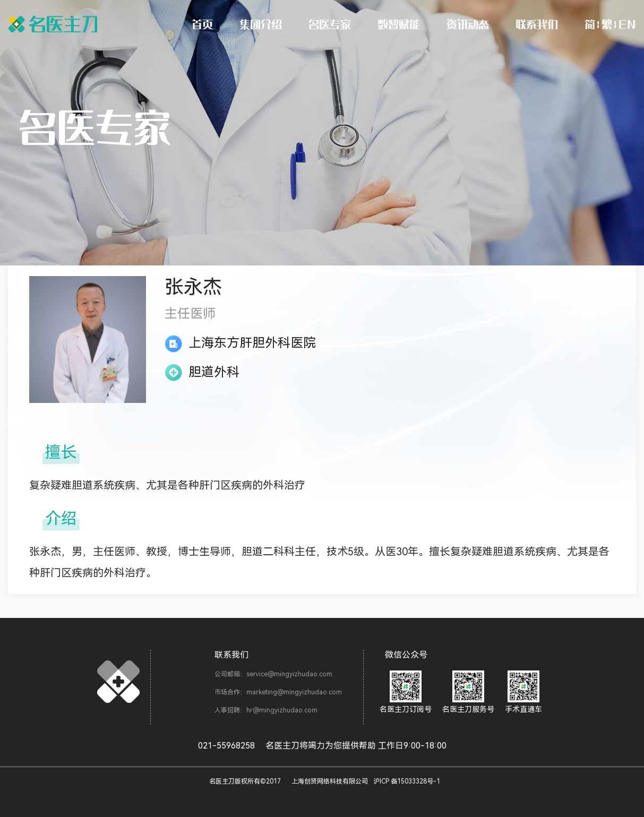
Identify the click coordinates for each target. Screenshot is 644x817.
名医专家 (330, 24)
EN (627, 24)
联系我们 (537, 24)
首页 (202, 24)
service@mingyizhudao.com (289, 674)
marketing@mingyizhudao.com (294, 692)
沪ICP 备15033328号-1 (407, 781)
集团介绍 (261, 24)
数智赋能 (399, 24)
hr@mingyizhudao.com (282, 710)
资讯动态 (468, 24)
